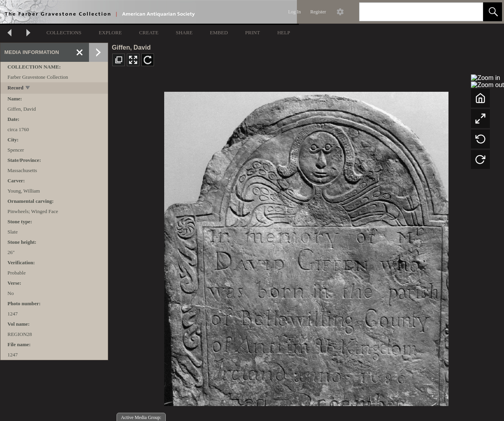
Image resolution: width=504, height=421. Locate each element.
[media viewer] (306, 247)
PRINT (253, 32)
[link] (471, 12)
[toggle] (28, 88)
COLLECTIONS (64, 32)
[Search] (412, 12)
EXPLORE (110, 32)
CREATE (149, 32)
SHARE (184, 32)
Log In (295, 12)
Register (318, 12)
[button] (493, 12)
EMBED (219, 32)
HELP (284, 32)
